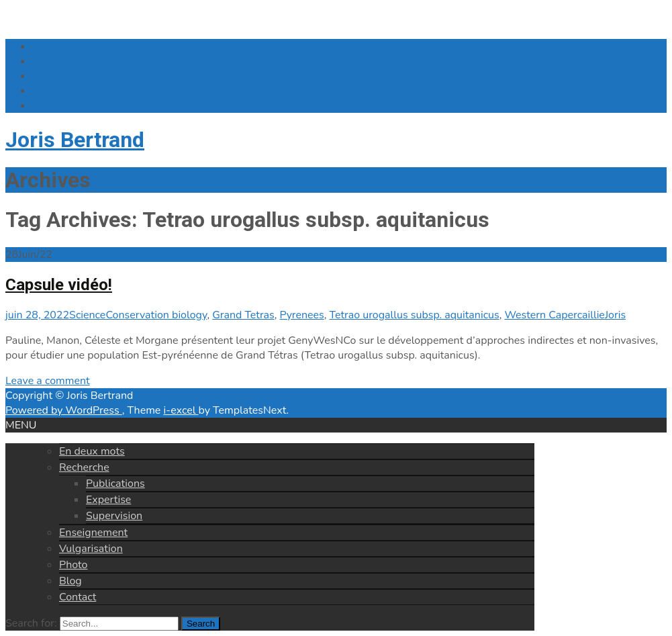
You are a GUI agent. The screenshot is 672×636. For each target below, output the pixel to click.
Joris (615, 315)
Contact (78, 597)
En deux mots (92, 451)
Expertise (108, 500)
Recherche (84, 467)
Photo (73, 565)
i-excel (181, 410)
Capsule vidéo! (59, 285)
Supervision (114, 516)
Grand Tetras (243, 315)
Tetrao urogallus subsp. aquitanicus (415, 315)
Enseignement (93, 533)
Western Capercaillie (554, 315)
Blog (70, 581)
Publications (115, 484)
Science (87, 315)
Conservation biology (156, 315)
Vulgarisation (91, 549)
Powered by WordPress (64, 410)
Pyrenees (302, 315)
